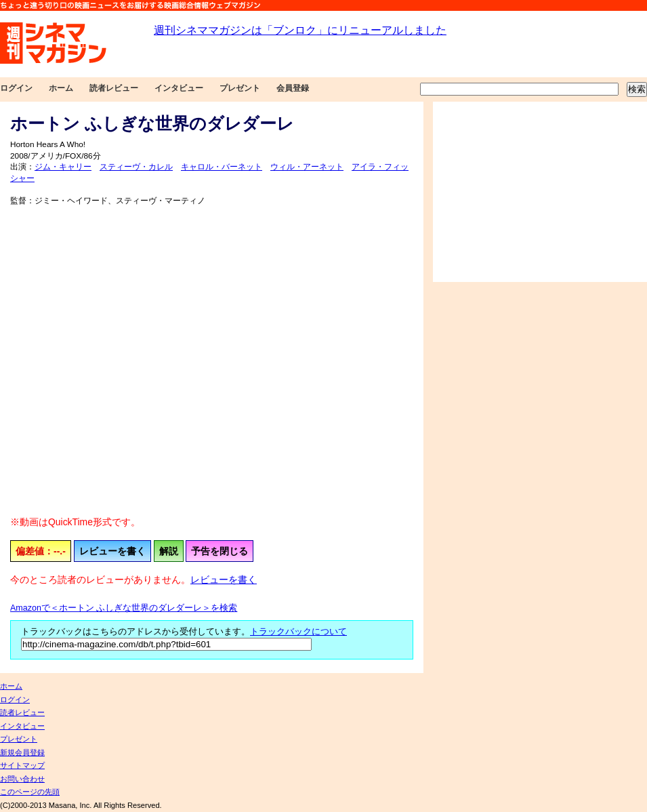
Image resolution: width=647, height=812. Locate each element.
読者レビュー (114, 88)
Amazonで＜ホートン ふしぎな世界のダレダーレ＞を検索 (124, 608)
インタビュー (179, 88)
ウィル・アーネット (307, 167)
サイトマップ (22, 765)
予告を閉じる (220, 551)
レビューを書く (112, 551)
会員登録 (293, 88)
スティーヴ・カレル (136, 167)
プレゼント (240, 88)
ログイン (16, 88)
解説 (169, 551)
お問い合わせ (22, 779)
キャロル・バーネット (222, 167)
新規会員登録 (22, 752)
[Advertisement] (540, 192)
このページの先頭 (30, 792)
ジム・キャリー (63, 167)
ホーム (61, 88)
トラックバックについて (298, 632)
